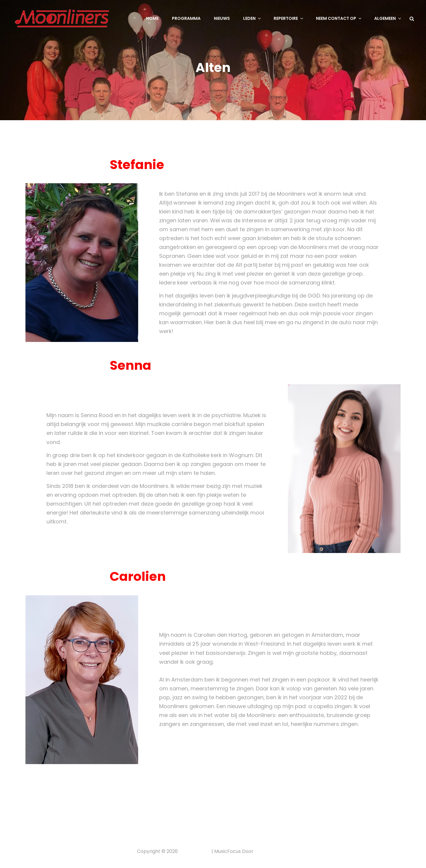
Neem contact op (339, 18)
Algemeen (388, 18)
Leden (252, 18)
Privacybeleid (195, 851)
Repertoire (289, 18)
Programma (186, 18)
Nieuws (222, 18)
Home (152, 18)
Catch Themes (272, 851)
